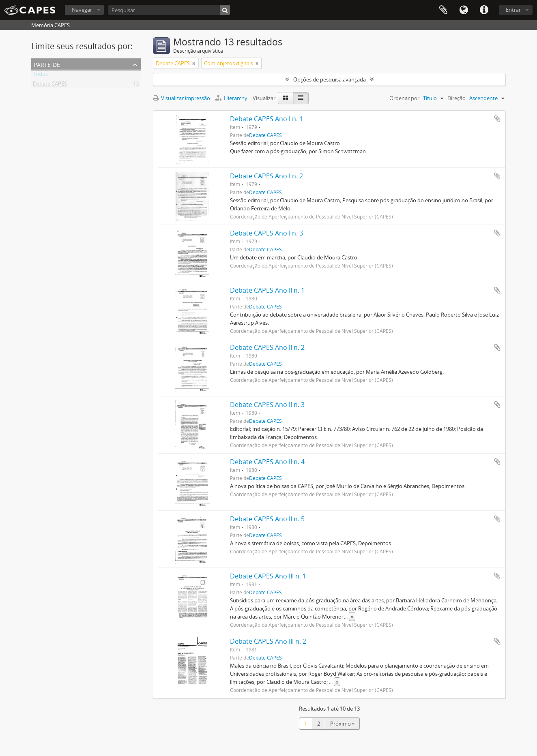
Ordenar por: (405, 98)
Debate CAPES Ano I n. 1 (266, 119)
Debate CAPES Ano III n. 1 (268, 576)
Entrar (513, 10)
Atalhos (484, 10)
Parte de (47, 64)
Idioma (464, 10)
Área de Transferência (443, 10)
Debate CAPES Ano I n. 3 (266, 233)
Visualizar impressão (182, 98)
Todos (40, 75)
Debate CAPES (50, 85)
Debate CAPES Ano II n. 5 (267, 519)
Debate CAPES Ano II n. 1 (267, 290)
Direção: (457, 98)
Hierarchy (232, 98)
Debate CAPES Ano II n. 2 (267, 347)
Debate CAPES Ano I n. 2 (266, 176)
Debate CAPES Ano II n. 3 (267, 405)
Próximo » (342, 724)
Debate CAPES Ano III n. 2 (268, 641)
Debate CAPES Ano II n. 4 (267, 462)
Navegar (82, 10)
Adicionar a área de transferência (497, 119)
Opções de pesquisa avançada (330, 79)
